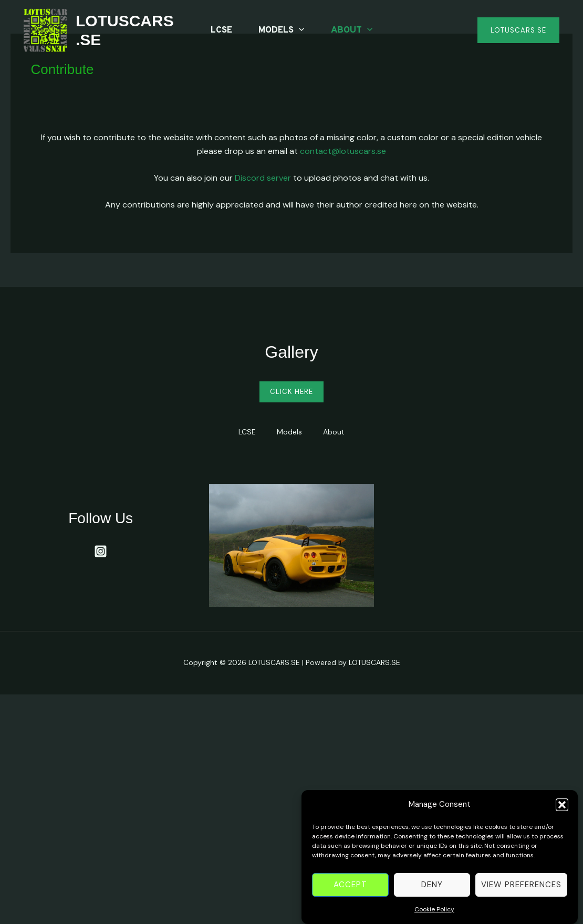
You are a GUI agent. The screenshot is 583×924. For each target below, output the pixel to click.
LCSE (221, 30)
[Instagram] (101, 551)
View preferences (521, 891)
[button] (562, 811)
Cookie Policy (434, 915)
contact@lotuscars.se (343, 151)
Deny (432, 891)
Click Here (291, 392)
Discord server (263, 178)
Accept (350, 891)
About (352, 30)
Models (281, 30)
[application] (299, 30)
